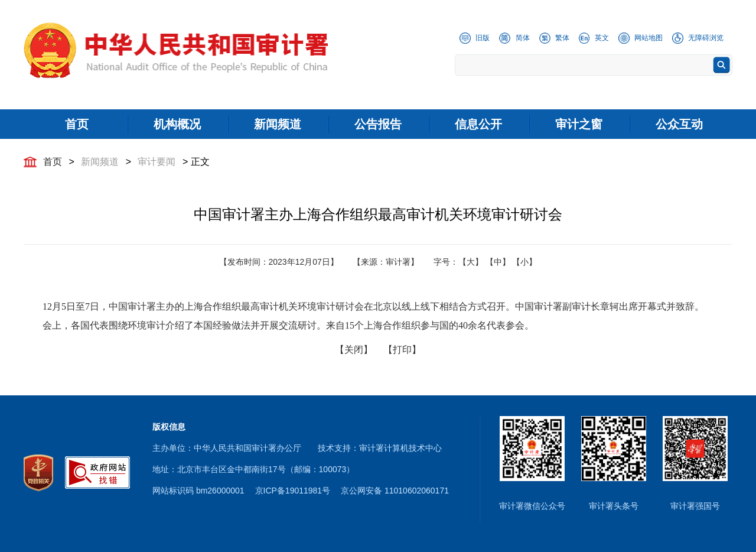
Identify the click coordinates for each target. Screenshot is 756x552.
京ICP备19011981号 (293, 491)
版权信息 (169, 427)
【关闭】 (354, 350)
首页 (53, 162)
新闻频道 (100, 162)
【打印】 (402, 350)
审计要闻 (157, 162)
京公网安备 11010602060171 (395, 491)
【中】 (498, 262)
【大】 (471, 262)
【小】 (524, 262)
